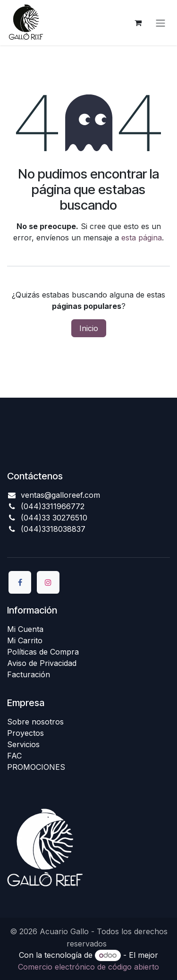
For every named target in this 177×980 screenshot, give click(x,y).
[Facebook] (20, 582)
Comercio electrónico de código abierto (88, 967)
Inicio (89, 328)
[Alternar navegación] (160, 23)
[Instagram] (48, 582)
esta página (142, 238)
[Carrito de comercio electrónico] (138, 23)
